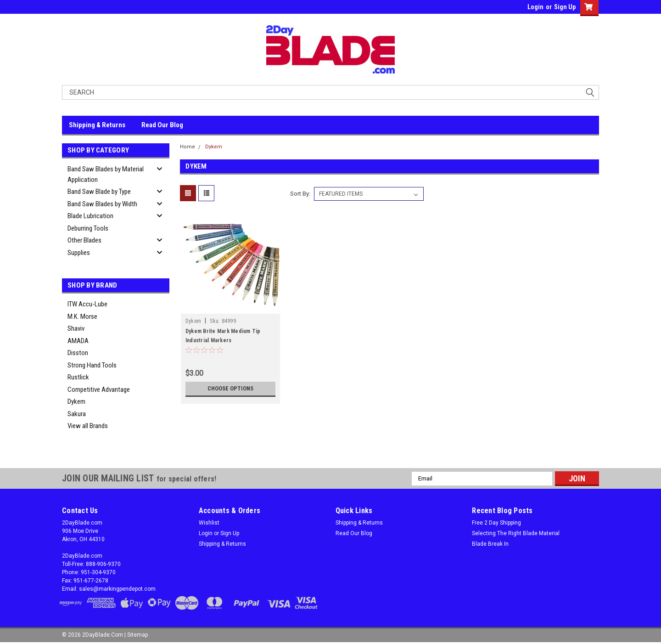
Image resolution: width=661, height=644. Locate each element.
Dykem (76, 401)
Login (535, 7)
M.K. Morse (82, 316)
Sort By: (300, 194)
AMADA (78, 341)
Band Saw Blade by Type (99, 192)
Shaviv (76, 328)
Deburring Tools (88, 228)
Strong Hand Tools (92, 365)
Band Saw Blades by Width (102, 204)
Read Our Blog (162, 125)
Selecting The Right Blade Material (516, 533)
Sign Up (565, 7)
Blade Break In (490, 544)
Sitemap (137, 635)
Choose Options (230, 389)
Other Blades (84, 240)
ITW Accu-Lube (87, 304)
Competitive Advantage (99, 390)
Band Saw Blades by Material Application (106, 174)
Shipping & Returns (97, 125)
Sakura (77, 414)
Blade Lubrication (90, 216)
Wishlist (209, 523)
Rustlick (78, 377)
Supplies (79, 253)
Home (188, 147)
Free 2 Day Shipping (496, 523)
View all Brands (88, 426)
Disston (78, 353)
